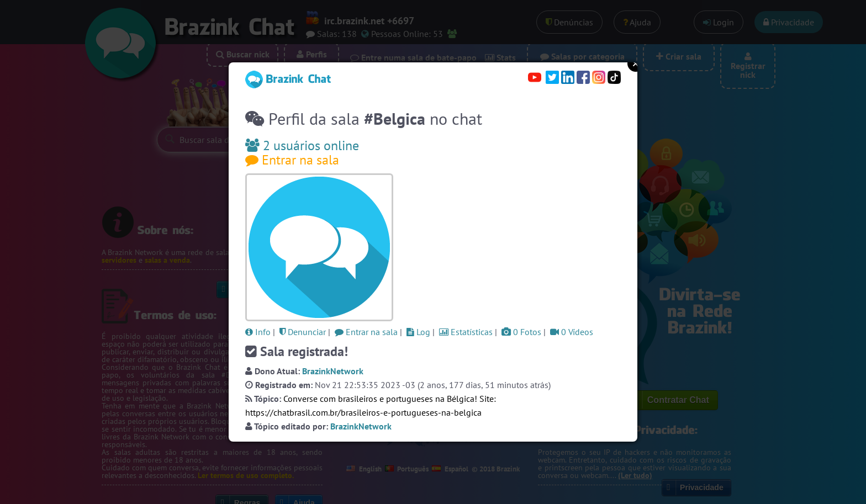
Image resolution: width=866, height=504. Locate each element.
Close (636, 63)
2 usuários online (302, 145)
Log (418, 332)
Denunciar (303, 332)
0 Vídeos (572, 332)
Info (258, 332)
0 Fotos (521, 332)
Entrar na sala (292, 160)
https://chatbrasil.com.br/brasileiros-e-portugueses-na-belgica (363, 412)
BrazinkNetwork (333, 371)
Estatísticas (466, 332)
